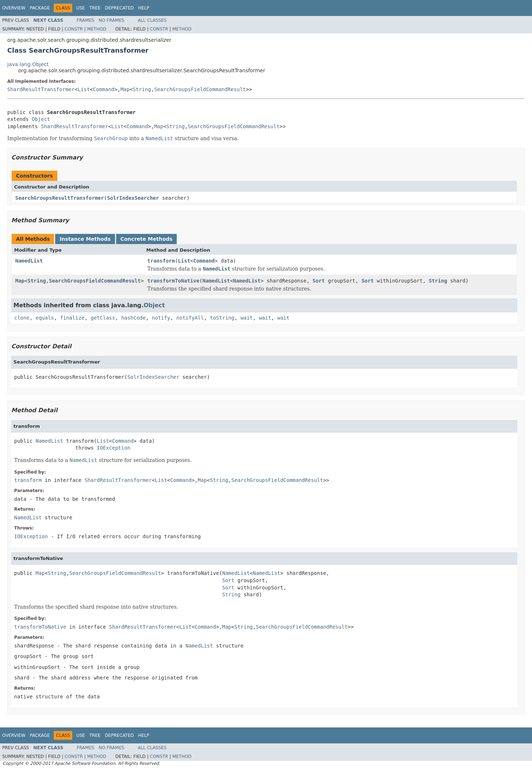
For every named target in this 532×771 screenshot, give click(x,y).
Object (41, 119)
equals (45, 318)
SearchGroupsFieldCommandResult (200, 89)
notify (161, 318)
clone (22, 318)
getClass (103, 318)
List (84, 89)
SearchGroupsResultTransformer (60, 198)
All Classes (152, 20)
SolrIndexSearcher (133, 198)
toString (222, 318)
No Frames (112, 20)
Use (81, 8)
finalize (72, 318)
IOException (114, 448)
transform (161, 261)
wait (247, 318)
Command (104, 89)
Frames (85, 20)
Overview (14, 8)
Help (144, 8)
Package (40, 8)
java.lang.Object (28, 64)
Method (97, 29)
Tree (95, 8)
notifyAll (190, 318)
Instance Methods (85, 239)
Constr (74, 29)
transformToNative (173, 281)
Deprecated (119, 8)
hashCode (133, 318)
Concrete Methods (147, 239)
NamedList (29, 261)
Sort (319, 281)
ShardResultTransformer (41, 89)
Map (125, 89)
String (142, 89)
